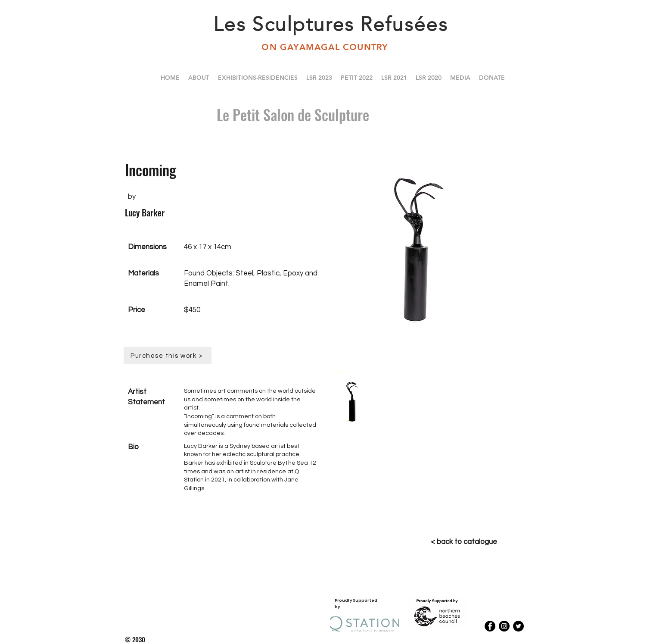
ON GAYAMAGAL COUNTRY (326, 47)
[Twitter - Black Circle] (518, 626)
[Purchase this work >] (168, 356)
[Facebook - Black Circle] (490, 626)
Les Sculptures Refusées (331, 24)
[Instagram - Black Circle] (504, 626)
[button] (429, 78)
